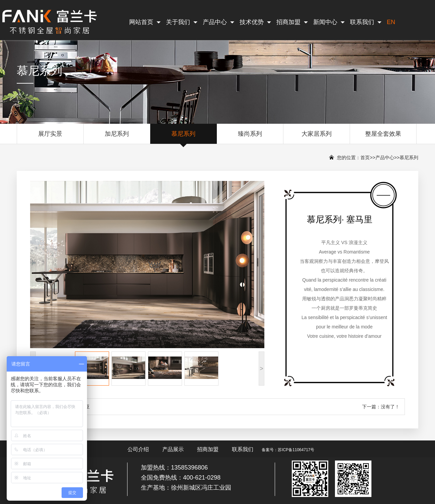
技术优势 (255, 22)
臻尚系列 (250, 137)
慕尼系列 (183, 137)
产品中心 (219, 22)
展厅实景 (50, 137)
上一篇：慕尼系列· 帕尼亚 (63, 407)
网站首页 (145, 22)
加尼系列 (117, 137)
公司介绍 (138, 449)
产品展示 (173, 449)
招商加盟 (292, 22)
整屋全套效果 (383, 137)
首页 (365, 158)
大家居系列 (317, 137)
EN (391, 22)
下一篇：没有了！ (381, 407)
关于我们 (182, 22)
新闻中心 (329, 22)
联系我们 (366, 22)
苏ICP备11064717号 (296, 450)
